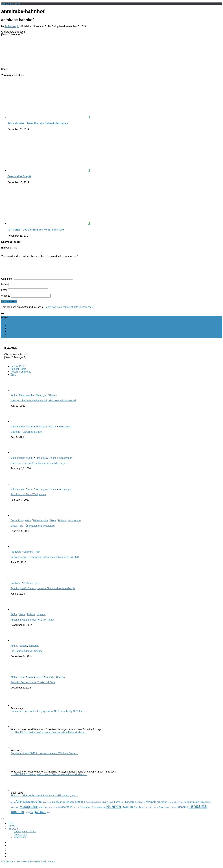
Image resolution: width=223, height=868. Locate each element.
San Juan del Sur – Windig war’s (28, 498)
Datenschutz (21, 838)
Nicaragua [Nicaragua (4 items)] (66, 811)
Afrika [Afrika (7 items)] (20, 805)
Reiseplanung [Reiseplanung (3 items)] (99, 811)
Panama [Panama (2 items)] (76, 811)
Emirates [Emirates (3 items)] (70, 806)
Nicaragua (42, 399)
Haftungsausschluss (25, 835)
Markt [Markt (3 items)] (42, 811)
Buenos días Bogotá (19, 176)
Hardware (16, 556)
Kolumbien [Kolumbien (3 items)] (162, 806)
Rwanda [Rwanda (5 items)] (127, 810)
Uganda (41, 618)
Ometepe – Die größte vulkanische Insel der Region (39, 467)
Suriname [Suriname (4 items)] (182, 811)
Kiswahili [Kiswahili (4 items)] (151, 806)
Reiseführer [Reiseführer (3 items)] (86, 811)
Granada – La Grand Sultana (26, 436)
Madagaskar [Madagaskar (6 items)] (29, 810)
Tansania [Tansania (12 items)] (198, 810)
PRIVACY (13, 832)
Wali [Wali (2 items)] (48, 816)
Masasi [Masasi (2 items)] (48, 811)
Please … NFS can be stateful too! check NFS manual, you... (44, 799)
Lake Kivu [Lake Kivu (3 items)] (189, 806)
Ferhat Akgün (12, 26)
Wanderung (65, 430)
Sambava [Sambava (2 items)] (145, 811)
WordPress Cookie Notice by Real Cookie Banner (28, 865)
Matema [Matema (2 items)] (54, 811)
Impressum (20, 841)
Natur (30, 430)
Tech (38, 556)
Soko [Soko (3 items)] (162, 811)
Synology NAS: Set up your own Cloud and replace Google (43, 592)
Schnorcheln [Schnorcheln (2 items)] (154, 811)
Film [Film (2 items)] (87, 806)
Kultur (14, 399)
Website (6, 299)
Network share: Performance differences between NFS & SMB (45, 561)
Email (4, 294)
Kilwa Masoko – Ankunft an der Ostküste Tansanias (38, 123)
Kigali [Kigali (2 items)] (137, 806)
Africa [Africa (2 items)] (13, 806)
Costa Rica (17, 524)
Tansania (34, 649)
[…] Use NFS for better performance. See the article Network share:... (49, 736)
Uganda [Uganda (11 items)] (38, 815)
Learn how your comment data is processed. (69, 311)
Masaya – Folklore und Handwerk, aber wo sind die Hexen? (43, 404)
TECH (11, 827)
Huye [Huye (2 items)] (123, 806)
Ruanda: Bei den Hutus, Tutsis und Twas (33, 686)
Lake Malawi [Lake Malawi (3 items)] (200, 806)
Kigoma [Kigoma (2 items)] (142, 806)
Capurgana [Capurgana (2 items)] (47, 806)
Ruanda (50, 681)
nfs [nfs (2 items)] (59, 811)
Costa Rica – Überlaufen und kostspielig (33, 529)
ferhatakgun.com (10, 4)
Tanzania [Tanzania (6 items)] (17, 816)
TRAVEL (12, 830)
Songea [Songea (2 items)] (168, 811)
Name (5, 288)
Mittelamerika (26, 399)
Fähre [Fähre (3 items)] (117, 806)
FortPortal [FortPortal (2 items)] (93, 806)
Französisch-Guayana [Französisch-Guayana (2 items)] (105, 806)
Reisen (53, 399)
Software (28, 556)
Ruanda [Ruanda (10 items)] (114, 810)
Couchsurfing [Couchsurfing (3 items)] (59, 806)
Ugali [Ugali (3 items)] (27, 816)
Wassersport (65, 462)
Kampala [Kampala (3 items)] (129, 806)
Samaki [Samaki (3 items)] (137, 811)
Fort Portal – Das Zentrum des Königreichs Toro (36, 230)
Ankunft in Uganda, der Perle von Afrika (32, 623)
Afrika (14, 618)
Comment (7, 283)
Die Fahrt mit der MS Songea (27, 655)
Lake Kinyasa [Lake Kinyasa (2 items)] (178, 806)
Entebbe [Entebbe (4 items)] (80, 806)
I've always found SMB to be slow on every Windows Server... (44, 757)
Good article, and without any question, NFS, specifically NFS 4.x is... (49, 715)
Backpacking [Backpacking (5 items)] (34, 805)
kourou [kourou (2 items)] (170, 806)
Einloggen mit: (9, 248)
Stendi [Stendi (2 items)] (173, 811)
